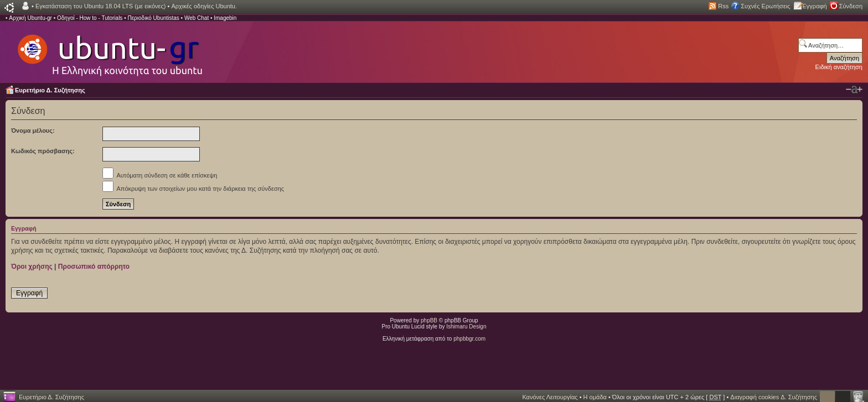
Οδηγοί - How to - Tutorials (90, 18)
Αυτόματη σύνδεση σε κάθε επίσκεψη (160, 175)
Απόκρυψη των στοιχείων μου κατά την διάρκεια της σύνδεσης (193, 189)
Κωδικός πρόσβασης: (43, 151)
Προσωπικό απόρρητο (94, 267)
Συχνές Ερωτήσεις (765, 6)
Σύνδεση (851, 6)
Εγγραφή (815, 6)
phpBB (429, 320)
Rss (723, 6)
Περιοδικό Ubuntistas (153, 18)
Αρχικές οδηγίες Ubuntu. (204, 6)
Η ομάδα (595, 397)
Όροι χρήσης (32, 267)
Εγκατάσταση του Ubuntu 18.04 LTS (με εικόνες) (100, 6)
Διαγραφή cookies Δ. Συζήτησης (774, 397)
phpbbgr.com (469, 339)
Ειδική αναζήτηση (839, 67)
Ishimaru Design (466, 327)
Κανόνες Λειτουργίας (550, 397)
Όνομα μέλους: (33, 130)
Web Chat (197, 18)
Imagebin (225, 18)
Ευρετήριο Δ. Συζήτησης (50, 90)
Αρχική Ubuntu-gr (30, 18)
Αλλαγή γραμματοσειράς (854, 90)
